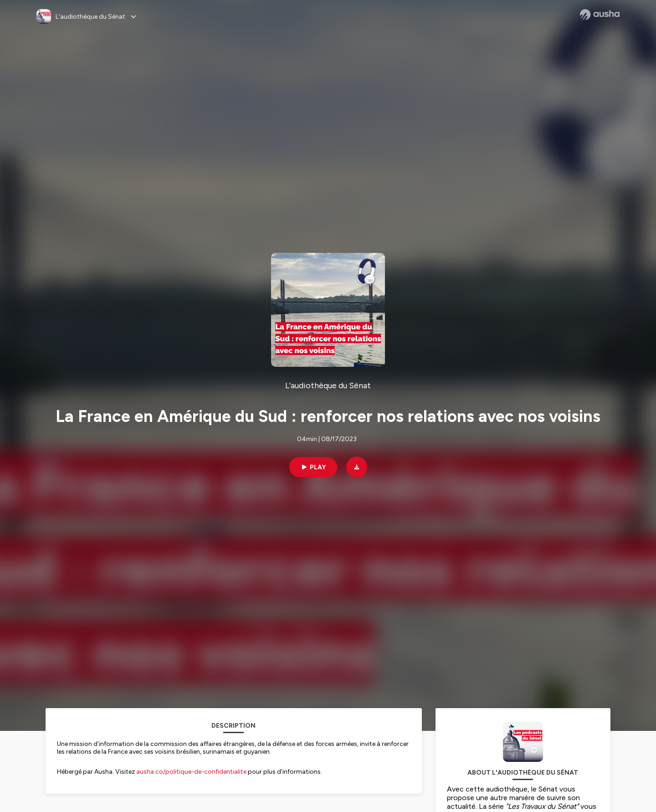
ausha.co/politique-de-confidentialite (191, 772)
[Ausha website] (600, 15)
